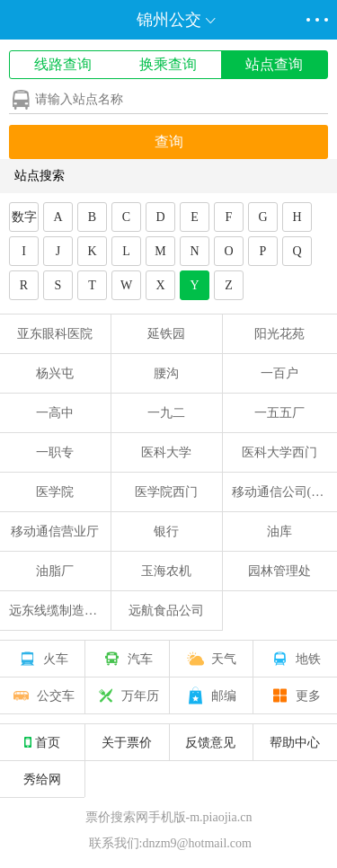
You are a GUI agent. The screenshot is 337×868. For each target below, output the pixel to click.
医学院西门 (166, 492)
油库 (279, 531)
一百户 (279, 373)
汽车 (127, 659)
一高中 (55, 413)
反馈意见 (210, 742)
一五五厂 (279, 413)
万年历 (127, 695)
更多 (295, 695)
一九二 (166, 413)
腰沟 (166, 373)
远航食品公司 (166, 611)
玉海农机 (166, 571)
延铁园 (166, 334)
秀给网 (42, 779)
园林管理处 (279, 571)
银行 (166, 531)
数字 (24, 217)
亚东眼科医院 (55, 334)
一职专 (55, 452)
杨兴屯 (55, 373)
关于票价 (127, 742)
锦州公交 (169, 20)
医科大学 (166, 452)
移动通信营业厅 (55, 531)
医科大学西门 (279, 452)
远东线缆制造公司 (59, 611)
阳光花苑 (279, 334)
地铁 (295, 659)
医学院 (55, 492)
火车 (42, 659)
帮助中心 (295, 742)
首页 (42, 742)
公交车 (42, 695)
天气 (210, 659)
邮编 (210, 695)
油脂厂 (55, 571)
